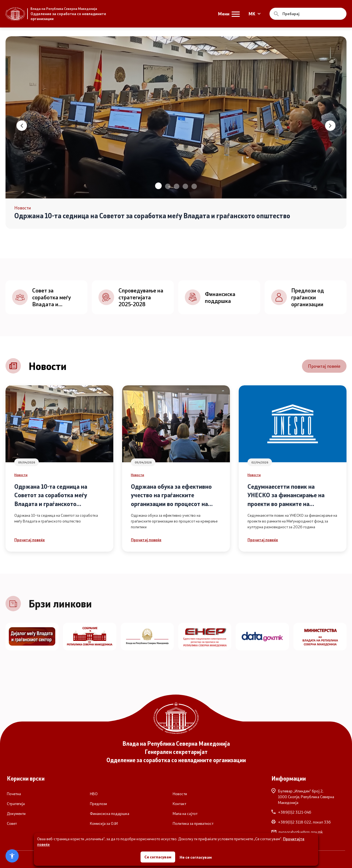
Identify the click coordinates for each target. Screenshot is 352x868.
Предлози (98, 804)
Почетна (14, 794)
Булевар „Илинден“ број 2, (308, 797)
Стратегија (16, 804)
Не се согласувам (196, 857)
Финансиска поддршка (110, 814)
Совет (12, 823)
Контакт (179, 804)
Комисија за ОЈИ (104, 823)
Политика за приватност (193, 823)
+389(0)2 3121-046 (291, 812)
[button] (158, 186)
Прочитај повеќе (324, 366)
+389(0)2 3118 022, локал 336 (301, 822)
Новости (21, 475)
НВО (94, 794)
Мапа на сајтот (185, 814)
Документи (16, 814)
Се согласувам (158, 857)
